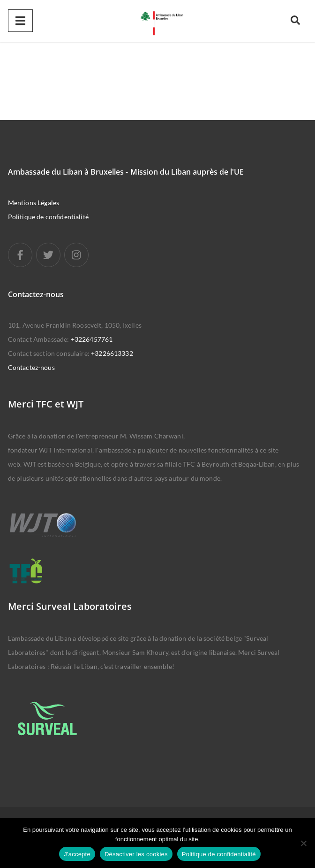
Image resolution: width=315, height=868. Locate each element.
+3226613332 (112, 353)
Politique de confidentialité (48, 217)
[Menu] (20, 21)
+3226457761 (92, 339)
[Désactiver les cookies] (303, 843)
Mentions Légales (34, 203)
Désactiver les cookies (136, 854)
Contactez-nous (31, 367)
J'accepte (77, 854)
